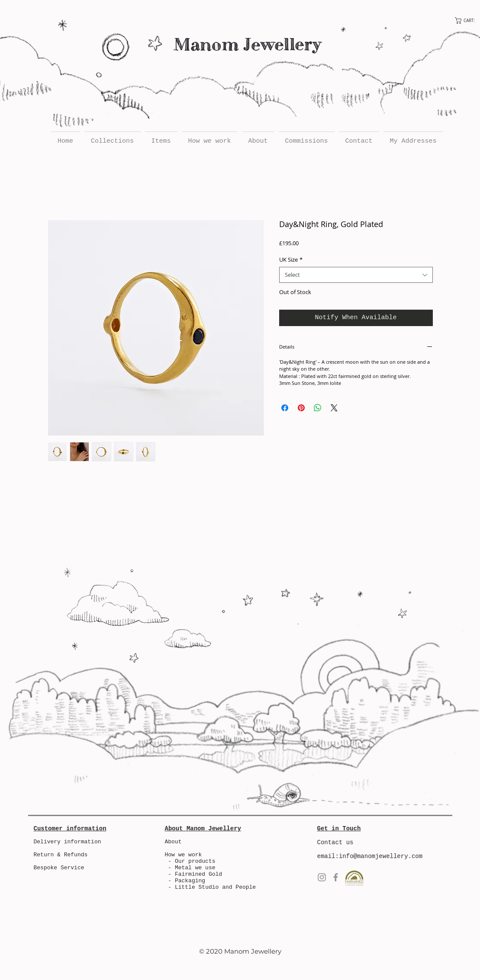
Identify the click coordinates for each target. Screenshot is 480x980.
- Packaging (187, 881)
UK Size (291, 259)
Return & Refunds (61, 855)
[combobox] (356, 275)
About (173, 842)
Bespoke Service (59, 868)
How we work (184, 855)
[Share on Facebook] (285, 408)
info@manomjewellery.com (381, 856)
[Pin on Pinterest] (301, 408)
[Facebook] (336, 877)
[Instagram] (322, 877)
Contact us (335, 842)
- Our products (190, 861)
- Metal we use (190, 868)
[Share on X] (334, 408)
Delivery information (68, 842)
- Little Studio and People (212, 887)
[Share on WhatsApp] (318, 408)
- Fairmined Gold (195, 874)
